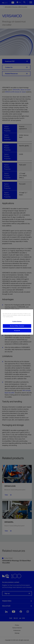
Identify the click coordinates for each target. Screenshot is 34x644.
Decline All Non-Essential (17, 326)
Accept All (17, 331)
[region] (17, 322)
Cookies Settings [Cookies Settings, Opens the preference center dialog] (17, 321)
